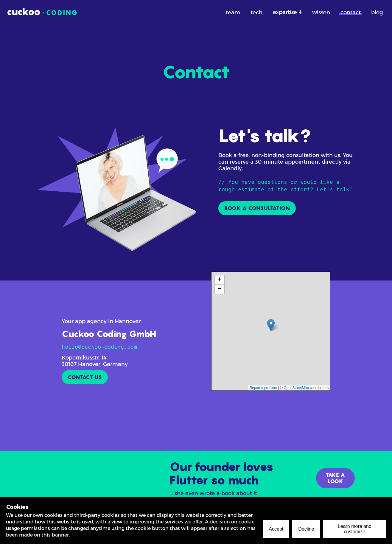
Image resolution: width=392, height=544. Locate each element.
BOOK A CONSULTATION (257, 208)
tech (256, 12)
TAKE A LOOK (335, 478)
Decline (306, 529)
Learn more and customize (355, 529)
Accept (276, 529)
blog (377, 12)
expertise (286, 12)
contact (351, 12)
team (233, 12)
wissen (321, 12)
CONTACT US (85, 377)
